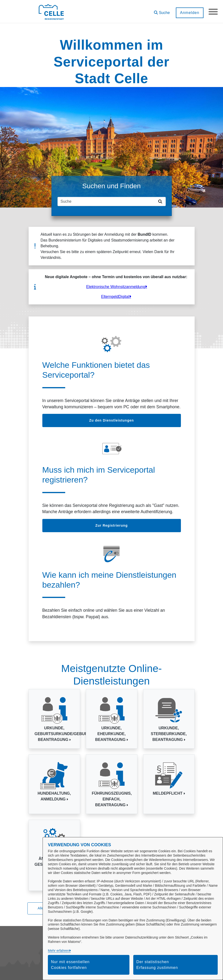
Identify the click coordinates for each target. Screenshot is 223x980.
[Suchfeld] (107, 201)
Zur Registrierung (111, 525)
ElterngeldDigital (115, 297)
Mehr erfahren (58, 951)
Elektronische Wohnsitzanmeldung (116, 287)
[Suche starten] (161, 201)
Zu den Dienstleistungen (112, 420)
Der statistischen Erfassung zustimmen (157, 965)
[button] (161, 11)
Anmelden (189, 13)
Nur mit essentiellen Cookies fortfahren (70, 965)
